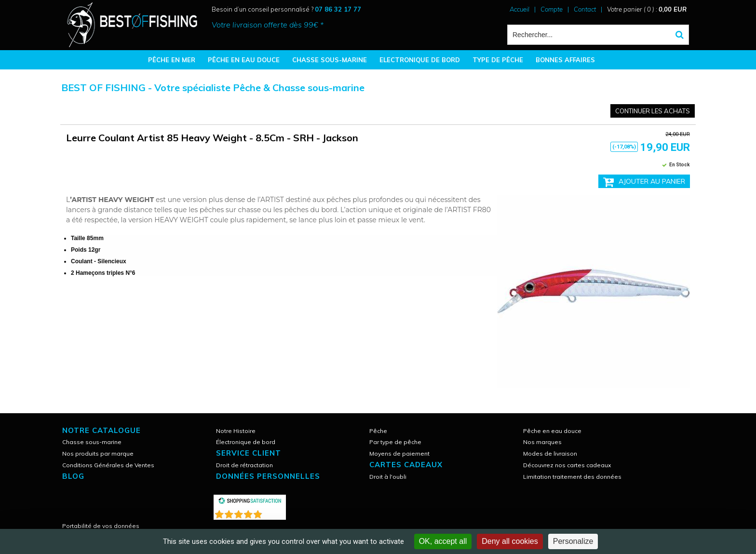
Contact (585, 9)
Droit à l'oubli (388, 477)
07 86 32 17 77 (338, 9)
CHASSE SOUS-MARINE (330, 60)
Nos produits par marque (98, 453)
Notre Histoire (236, 431)
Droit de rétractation (244, 465)
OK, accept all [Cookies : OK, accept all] (443, 541)
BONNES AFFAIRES (565, 60)
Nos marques (542, 442)
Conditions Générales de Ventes (108, 465)
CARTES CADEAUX (406, 465)
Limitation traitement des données (572, 477)
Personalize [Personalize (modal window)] (573, 541)
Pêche (378, 431)
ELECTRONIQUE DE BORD (420, 60)
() (275, 512)
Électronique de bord (246, 442)
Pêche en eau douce (552, 431)
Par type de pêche (395, 442)
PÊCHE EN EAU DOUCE (244, 60)
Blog (73, 476)
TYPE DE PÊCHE (498, 60)
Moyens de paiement (399, 453)
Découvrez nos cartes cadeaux (567, 465)
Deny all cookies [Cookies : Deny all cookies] (510, 541)
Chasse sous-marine (92, 442)
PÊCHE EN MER (172, 60)
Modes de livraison (550, 453)
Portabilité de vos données (101, 526)
